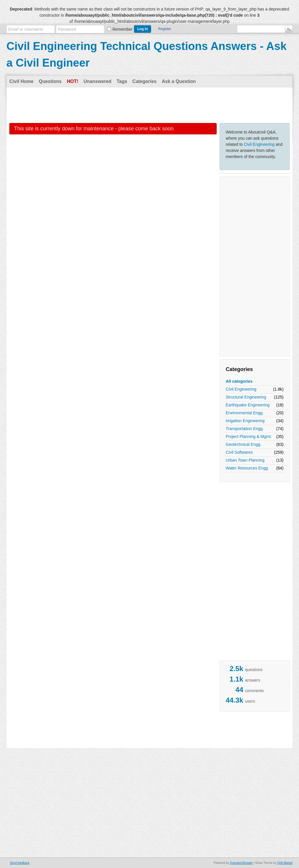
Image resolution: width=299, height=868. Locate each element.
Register (165, 29)
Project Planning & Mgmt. (249, 436)
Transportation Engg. (245, 429)
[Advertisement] (149, 105)
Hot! (73, 81)
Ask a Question (179, 81)
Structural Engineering (246, 397)
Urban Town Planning (245, 460)
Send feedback (20, 863)
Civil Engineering (259, 144)
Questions (50, 81)
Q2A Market (285, 863)
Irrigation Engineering (245, 421)
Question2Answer (241, 863)
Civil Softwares (239, 452)
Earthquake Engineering (248, 405)
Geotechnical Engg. (244, 444)
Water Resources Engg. (247, 468)
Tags (122, 81)
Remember (122, 29)
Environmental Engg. (245, 413)
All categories (239, 381)
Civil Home (21, 81)
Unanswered (97, 81)
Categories (144, 81)
